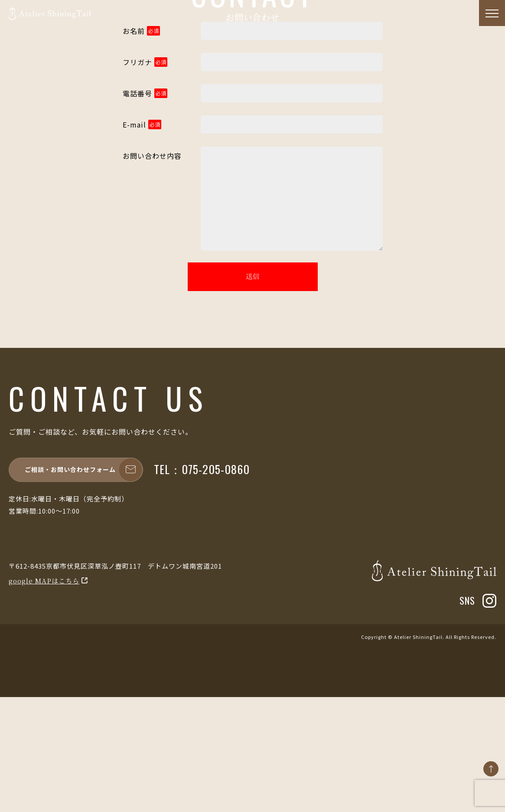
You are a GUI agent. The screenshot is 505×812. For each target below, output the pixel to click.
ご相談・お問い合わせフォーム (84, 584)
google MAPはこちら (44, 695)
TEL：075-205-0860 (202, 584)
